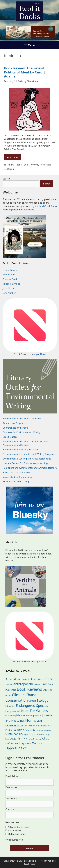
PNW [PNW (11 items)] (50, 726)
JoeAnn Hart (9, 275)
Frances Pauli (10, 279)
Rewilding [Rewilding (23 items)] (34, 730)
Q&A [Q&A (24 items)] (27, 730)
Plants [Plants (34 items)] (44, 726)
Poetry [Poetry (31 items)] (9, 730)
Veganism (9, 169)
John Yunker (9, 293)
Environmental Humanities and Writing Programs (29, 454)
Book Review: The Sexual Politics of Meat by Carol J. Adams (25, 72)
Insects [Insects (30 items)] (38, 716)
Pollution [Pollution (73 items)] (18, 730)
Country (10, 809)
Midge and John (16, 834)
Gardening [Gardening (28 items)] (10, 716)
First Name (11, 787)
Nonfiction (45, 165)
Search (6, 179)
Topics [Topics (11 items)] (26, 735)
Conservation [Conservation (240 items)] (17, 700)
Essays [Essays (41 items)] (9, 711)
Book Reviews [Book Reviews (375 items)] (29, 689)
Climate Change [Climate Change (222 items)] (25, 695)
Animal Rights (15, 165)
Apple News (40, 354)
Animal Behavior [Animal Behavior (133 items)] (18, 679)
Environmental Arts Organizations (21, 449)
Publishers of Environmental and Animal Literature (30, 468)
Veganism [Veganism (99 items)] (16, 738)
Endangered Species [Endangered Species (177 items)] (32, 705)
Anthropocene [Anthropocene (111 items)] (24, 684)
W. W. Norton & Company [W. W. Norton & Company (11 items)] (32, 739)
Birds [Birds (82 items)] (44, 684)
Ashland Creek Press (46, 206)
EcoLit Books (14, 830)
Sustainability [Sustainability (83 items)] (14, 734)
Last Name (11, 798)
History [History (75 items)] (21, 715)
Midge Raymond (11, 284)
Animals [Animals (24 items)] (9, 684)
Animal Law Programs (14, 423)
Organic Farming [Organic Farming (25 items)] (28, 726)
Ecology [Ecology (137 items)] (42, 700)
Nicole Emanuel (11, 270)
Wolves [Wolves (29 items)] (28, 744)
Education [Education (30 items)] (10, 706)
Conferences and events (16, 428)
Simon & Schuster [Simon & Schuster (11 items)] (45, 730)
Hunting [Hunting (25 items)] (30, 716)
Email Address (14, 776)
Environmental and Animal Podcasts (22, 419)
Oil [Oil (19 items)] (18, 726)
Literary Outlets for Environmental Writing (25, 463)
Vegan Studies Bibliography (17, 477)
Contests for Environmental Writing (22, 432)
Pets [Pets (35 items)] (38, 726)
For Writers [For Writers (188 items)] (39, 711)
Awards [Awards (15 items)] (37, 685)
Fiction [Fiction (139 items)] (24, 711)
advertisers (28, 210)
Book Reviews (31, 165)
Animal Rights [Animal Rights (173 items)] (41, 679)
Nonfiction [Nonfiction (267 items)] (34, 720)
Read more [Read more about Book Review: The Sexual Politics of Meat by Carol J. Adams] (13, 157)
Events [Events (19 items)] (16, 711)
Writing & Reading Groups (17, 481)
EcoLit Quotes (10, 437)
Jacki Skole (8, 288)
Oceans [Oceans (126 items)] (11, 725)
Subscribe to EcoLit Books (16, 472)
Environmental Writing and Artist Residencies (27, 459)
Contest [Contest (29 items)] (32, 701)
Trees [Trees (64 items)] (32, 734)
